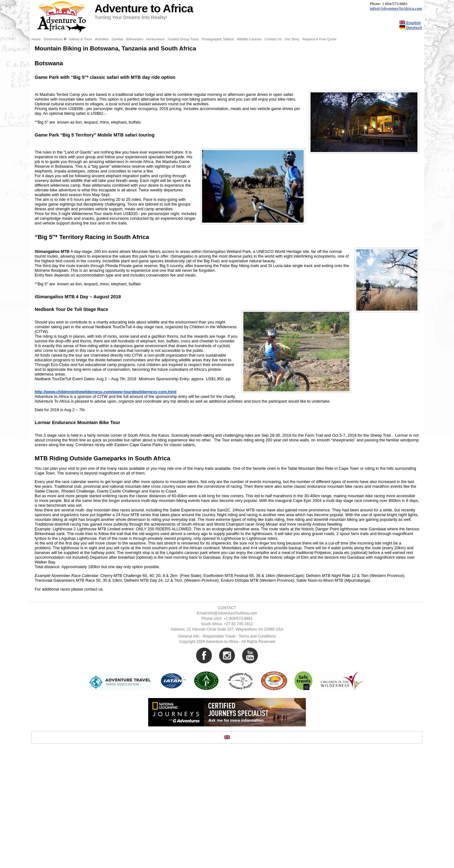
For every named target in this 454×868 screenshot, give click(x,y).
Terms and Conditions (257, 750)
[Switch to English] (227, 851)
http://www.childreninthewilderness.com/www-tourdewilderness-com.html (106, 505)
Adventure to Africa (144, 9)
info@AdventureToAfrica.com (396, 9)
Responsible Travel (219, 750)
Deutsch (411, 28)
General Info (189, 750)
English (410, 23)
